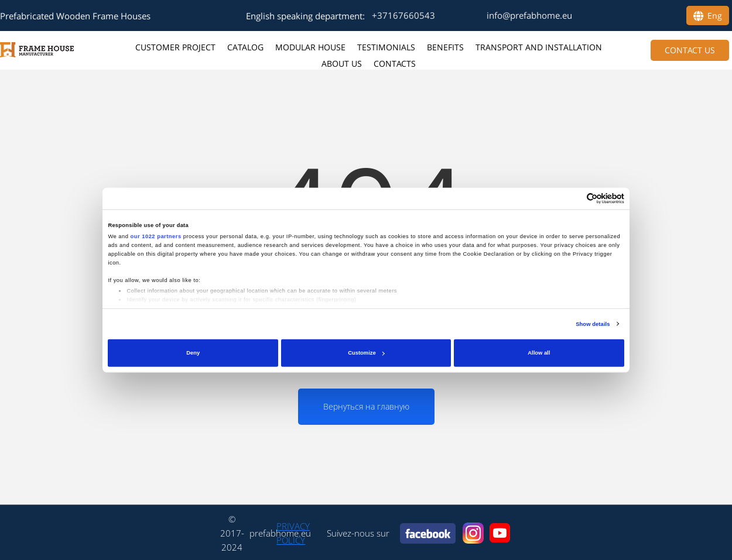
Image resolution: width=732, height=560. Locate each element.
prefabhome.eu (280, 533)
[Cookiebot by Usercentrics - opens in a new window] (573, 199)
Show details (593, 324)
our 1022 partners (156, 236)
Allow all (539, 353)
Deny (193, 353)
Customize (366, 353)
